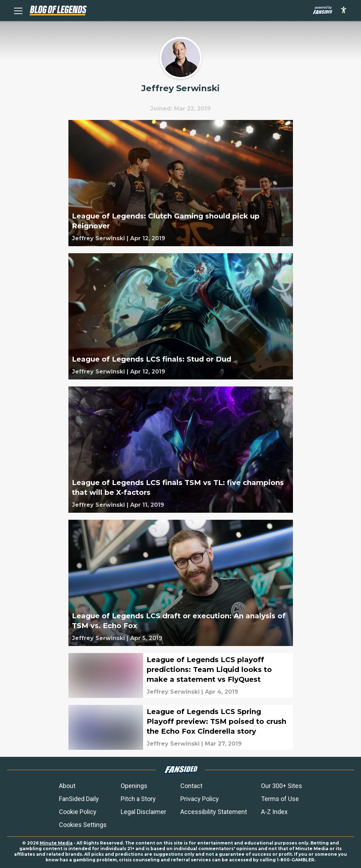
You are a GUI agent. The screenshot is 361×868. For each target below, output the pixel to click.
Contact (191, 786)
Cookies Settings (83, 825)
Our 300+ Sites (282, 786)
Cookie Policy (78, 812)
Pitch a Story (138, 799)
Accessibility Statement (214, 812)
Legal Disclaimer (143, 812)
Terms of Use (280, 799)
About (67, 786)
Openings (134, 786)
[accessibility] (344, 11)
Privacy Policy (200, 799)
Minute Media (56, 843)
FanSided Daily (79, 799)
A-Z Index (274, 812)
